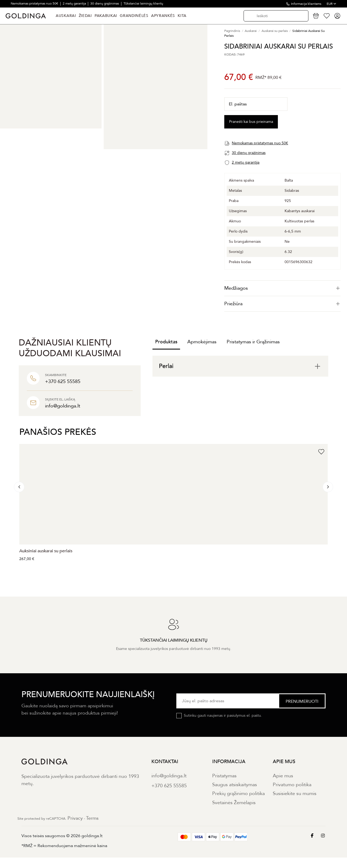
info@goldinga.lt (169, 776)
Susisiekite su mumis (295, 794)
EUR (331, 4)
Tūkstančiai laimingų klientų (143, 3)
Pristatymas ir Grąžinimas (253, 342)
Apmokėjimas (202, 342)
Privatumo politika (292, 785)
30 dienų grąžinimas (105, 3)
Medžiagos (282, 288)
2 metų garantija (75, 3)
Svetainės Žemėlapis (234, 803)
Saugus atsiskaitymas (235, 785)
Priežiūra (282, 304)
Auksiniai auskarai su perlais (46, 551)
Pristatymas (224, 776)
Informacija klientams (306, 4)
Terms (92, 818)
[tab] (282, 288)
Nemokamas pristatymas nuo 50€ (35, 3)
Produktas (166, 342)
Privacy (75, 818)
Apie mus (283, 776)
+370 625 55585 (169, 786)
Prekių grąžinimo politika (238, 794)
